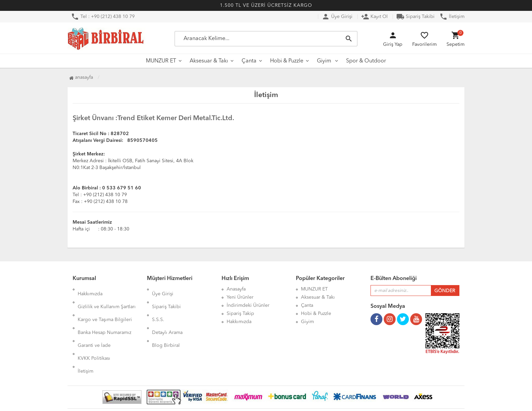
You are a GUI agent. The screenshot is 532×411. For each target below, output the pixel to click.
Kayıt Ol (374, 17)
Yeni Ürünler (240, 297)
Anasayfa (81, 77)
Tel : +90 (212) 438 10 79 (103, 17)
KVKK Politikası (94, 330)
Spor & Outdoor (366, 61)
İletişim (452, 17)
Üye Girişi (337, 17)
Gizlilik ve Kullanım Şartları (107, 297)
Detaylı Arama (167, 314)
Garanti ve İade (94, 322)
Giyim (325, 61)
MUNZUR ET (161, 61)
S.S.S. (158, 305)
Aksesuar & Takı (209, 61)
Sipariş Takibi (415, 17)
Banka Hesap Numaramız (104, 314)
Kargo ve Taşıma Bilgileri (105, 305)
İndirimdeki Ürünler (248, 305)
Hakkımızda (90, 289)
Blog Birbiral (166, 322)
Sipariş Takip (240, 314)
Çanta (249, 61)
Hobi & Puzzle (287, 61)
